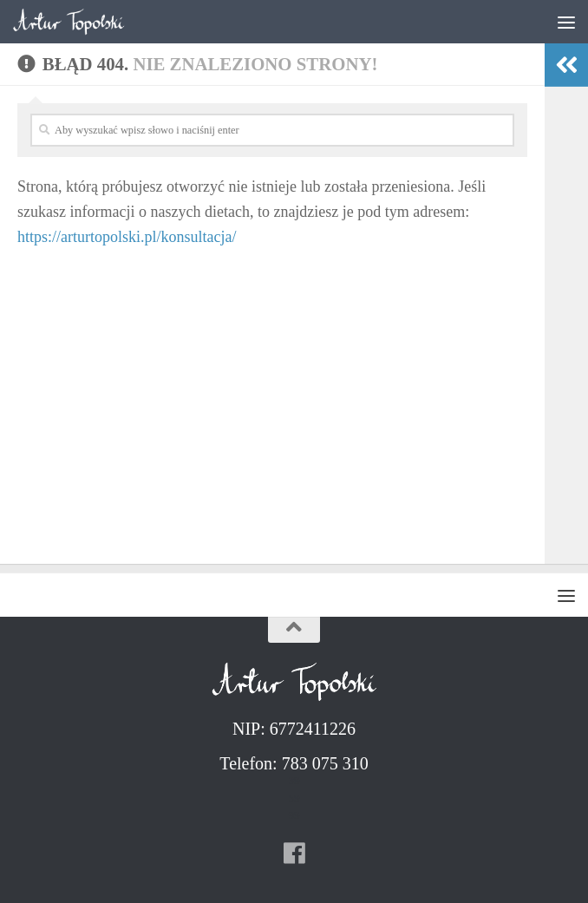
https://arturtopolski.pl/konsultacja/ (127, 237)
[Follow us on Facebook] (294, 854)
